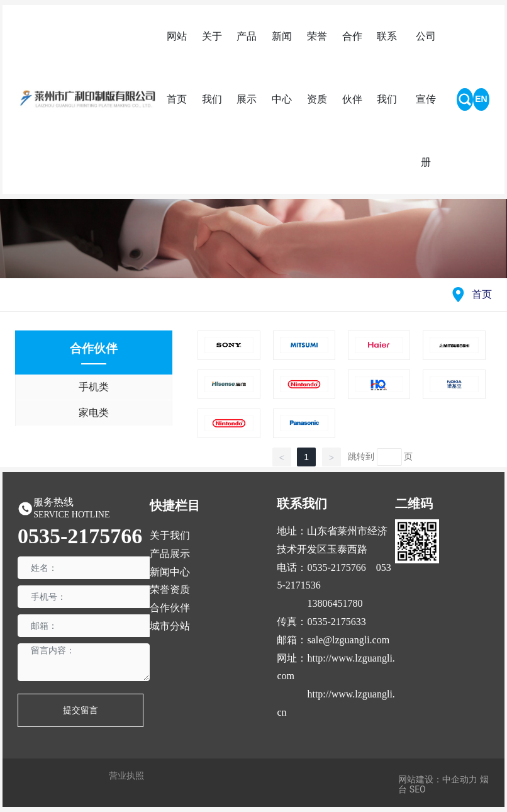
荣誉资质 (170, 589)
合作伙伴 (170, 608)
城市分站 (170, 626)
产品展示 (170, 554)
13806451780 (335, 603)
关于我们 (170, 535)
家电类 (94, 413)
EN (481, 99)
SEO (418, 789)
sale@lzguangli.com (348, 640)
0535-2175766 (80, 536)
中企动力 (460, 779)
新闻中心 (170, 572)
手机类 (94, 387)
